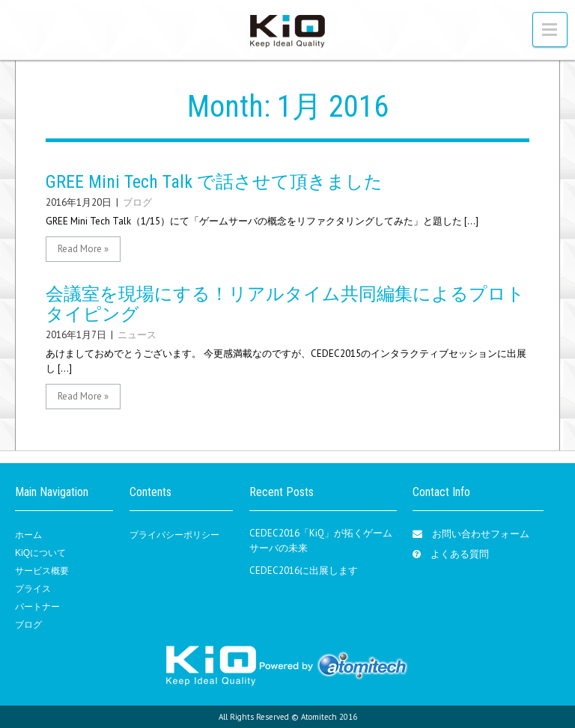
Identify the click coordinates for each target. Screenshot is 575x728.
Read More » (83, 249)
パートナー (37, 607)
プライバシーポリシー (174, 535)
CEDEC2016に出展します (304, 571)
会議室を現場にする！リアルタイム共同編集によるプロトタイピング (285, 304)
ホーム (28, 535)
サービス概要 (42, 571)
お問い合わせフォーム (481, 534)
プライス (33, 589)
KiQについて (40, 553)
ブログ (137, 202)
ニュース (137, 335)
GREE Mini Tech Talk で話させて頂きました (214, 182)
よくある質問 (460, 554)
